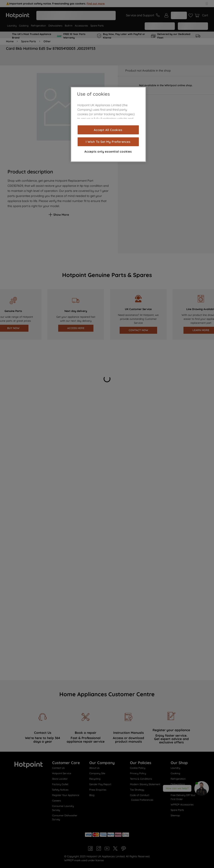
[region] (108, 124)
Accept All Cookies (108, 130)
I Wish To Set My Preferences (108, 142)
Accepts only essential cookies (108, 151)
